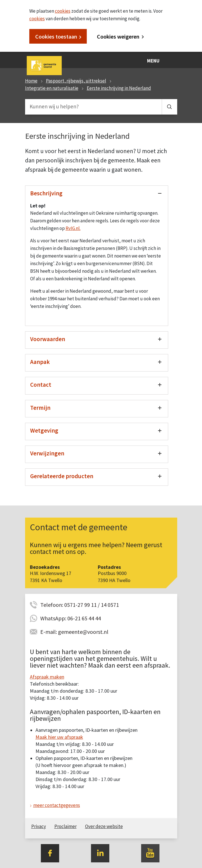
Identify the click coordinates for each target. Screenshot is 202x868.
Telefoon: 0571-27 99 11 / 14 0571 (80, 605)
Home (31, 81)
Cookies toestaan (56, 36)
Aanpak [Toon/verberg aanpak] (40, 362)
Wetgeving (44, 430)
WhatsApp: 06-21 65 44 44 (71, 618)
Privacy (39, 826)
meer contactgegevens (57, 805)
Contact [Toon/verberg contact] (41, 385)
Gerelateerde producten (62, 476)
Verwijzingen (47, 453)
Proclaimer (66, 826)
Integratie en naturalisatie (52, 88)
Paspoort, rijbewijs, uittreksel (76, 81)
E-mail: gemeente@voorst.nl (74, 632)
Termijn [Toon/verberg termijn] (40, 408)
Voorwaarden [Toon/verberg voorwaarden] (48, 339)
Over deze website (104, 826)
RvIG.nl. (73, 228)
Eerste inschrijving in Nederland (119, 88)
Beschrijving (46, 193)
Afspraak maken (47, 677)
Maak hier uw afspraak (59, 737)
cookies (63, 11)
